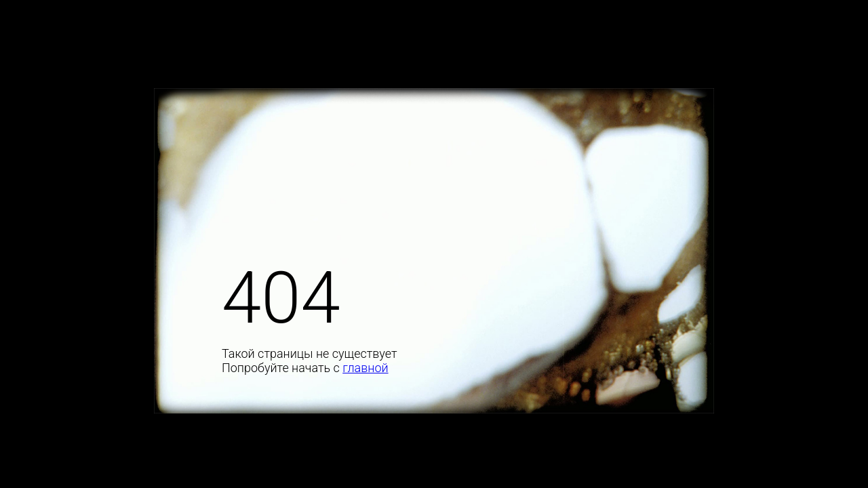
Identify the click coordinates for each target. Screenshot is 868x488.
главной (365, 368)
